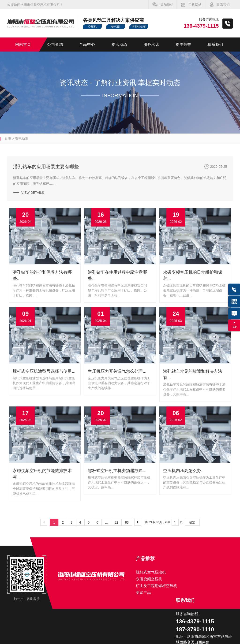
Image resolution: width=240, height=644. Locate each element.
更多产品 (143, 593)
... (106, 522)
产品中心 (87, 44)
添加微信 (167, 5)
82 (116, 522)
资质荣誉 (183, 44)
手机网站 (195, 5)
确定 (192, 522)
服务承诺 (151, 44)
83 (127, 522)
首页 (8, 139)
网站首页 (23, 44)
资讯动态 (119, 44)
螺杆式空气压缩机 (151, 572)
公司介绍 (55, 44)
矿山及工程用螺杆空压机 (157, 586)
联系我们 (223, 5)
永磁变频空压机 (149, 579)
